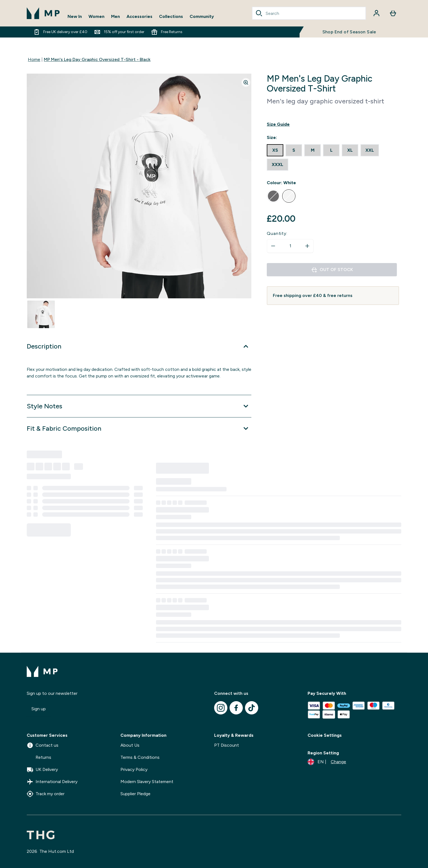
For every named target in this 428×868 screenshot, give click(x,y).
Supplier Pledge (135, 794)
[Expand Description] (139, 346)
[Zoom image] (246, 82)
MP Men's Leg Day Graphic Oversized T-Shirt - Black (97, 59)
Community (202, 16)
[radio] (275, 150)
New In (75, 16)
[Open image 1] (41, 314)
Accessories (139, 16)
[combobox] (309, 13)
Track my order (46, 794)
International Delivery (52, 782)
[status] (290, 246)
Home (34, 59)
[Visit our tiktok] (252, 708)
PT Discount (227, 745)
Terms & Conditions (140, 757)
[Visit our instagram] (221, 708)
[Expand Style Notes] (139, 406)
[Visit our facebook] (236, 708)
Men (115, 16)
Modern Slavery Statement (147, 782)
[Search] (259, 13)
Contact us (43, 745)
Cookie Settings (325, 735)
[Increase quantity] (307, 246)
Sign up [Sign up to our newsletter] (39, 709)
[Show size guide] (333, 124)
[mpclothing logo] (43, 13)
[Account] (376, 13)
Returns (39, 757)
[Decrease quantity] (273, 246)
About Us (130, 745)
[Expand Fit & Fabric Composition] (139, 428)
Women (96, 16)
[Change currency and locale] (327, 762)
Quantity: (277, 233)
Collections (171, 16)
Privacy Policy (134, 769)
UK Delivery (42, 770)
